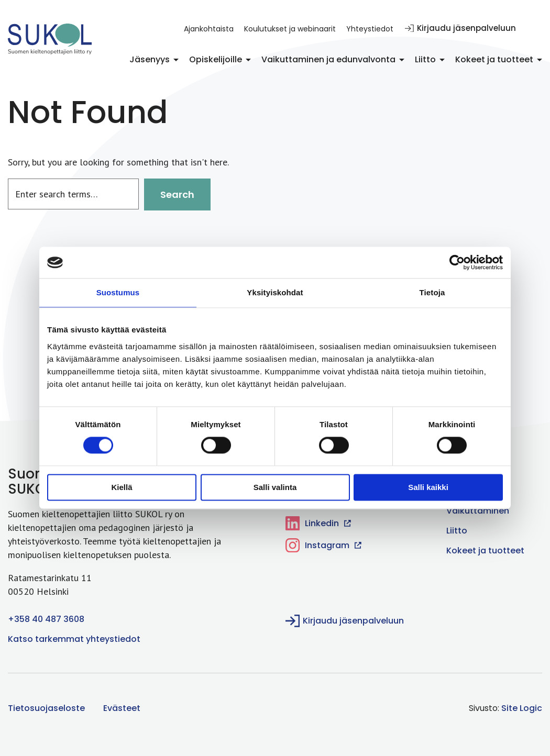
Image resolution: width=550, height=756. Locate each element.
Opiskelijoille (216, 59)
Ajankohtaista (209, 29)
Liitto (425, 59)
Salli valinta (275, 487)
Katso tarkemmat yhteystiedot (74, 639)
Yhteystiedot (370, 29)
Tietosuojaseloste (46, 708)
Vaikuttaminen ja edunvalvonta (328, 59)
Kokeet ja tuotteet (494, 59)
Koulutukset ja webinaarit (290, 29)
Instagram (323, 545)
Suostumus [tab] (118, 292)
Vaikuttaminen (478, 511)
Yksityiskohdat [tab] (275, 292)
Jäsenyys (150, 59)
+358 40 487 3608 (46, 619)
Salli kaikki (428, 487)
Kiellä (122, 487)
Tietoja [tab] (432, 292)
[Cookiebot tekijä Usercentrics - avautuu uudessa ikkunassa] (457, 262)
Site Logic (522, 708)
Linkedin (318, 523)
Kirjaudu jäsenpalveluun (460, 28)
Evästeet (122, 708)
